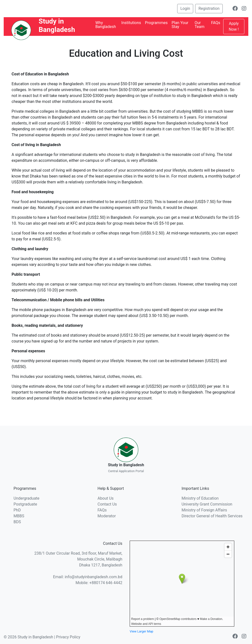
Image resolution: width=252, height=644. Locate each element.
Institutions (131, 23)
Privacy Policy (68, 637)
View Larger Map (142, 631)
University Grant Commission (207, 504)
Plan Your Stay (180, 25)
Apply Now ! (234, 26)
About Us (105, 498)
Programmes (156, 23)
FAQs (216, 23)
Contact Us (107, 504)
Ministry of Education (200, 498)
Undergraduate (26, 498)
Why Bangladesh (106, 25)
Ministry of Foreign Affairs (204, 510)
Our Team (200, 25)
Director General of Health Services (212, 516)
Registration (209, 8)
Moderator (107, 516)
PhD (17, 510)
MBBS (19, 516)
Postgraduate (25, 504)
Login (185, 8)
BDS (17, 522)
